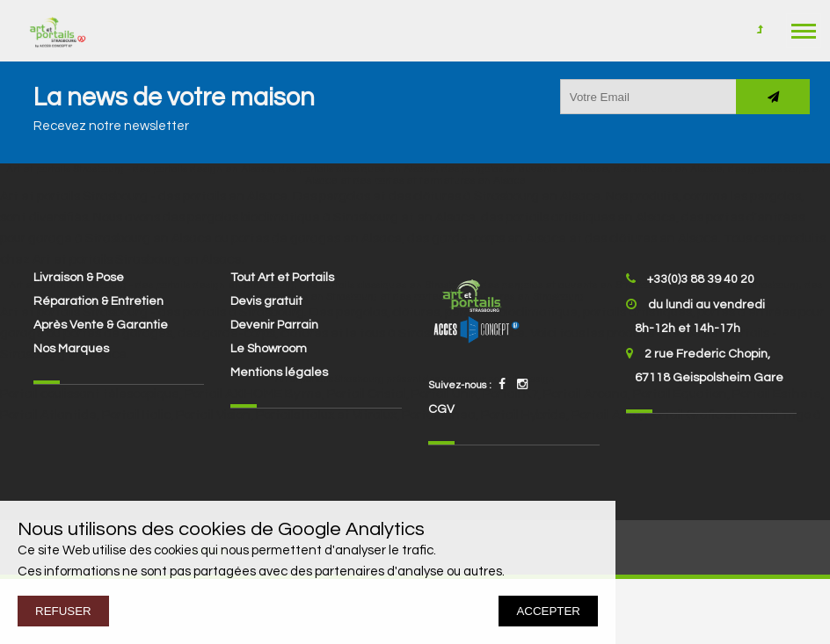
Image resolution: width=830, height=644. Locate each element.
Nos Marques (71, 349)
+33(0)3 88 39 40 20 (701, 279)
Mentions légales (279, 373)
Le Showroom (269, 349)
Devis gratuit (266, 301)
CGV (441, 409)
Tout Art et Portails (282, 278)
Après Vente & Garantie (101, 325)
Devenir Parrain (274, 325)
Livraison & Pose (79, 278)
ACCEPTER (548, 611)
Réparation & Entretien (98, 301)
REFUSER (63, 611)
